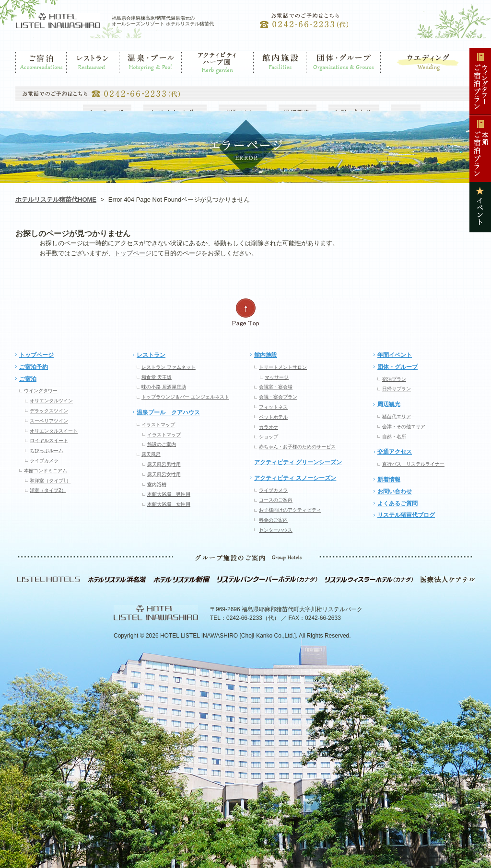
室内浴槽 (157, 485)
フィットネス (273, 407)
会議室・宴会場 (276, 387)
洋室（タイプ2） (48, 490)
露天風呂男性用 (164, 464)
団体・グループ (327, 79)
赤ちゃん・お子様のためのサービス (297, 447)
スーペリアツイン (49, 421)
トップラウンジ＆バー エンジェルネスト (185, 397)
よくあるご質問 (397, 503)
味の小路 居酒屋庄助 (164, 387)
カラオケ (269, 427)
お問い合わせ (395, 491)
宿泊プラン (394, 379)
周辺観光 (389, 404)
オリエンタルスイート (54, 431)
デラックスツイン (49, 411)
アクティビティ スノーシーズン (295, 478)
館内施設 (265, 79)
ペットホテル (273, 417)
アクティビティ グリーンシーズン (298, 462)
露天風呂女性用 (164, 474)
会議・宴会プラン (278, 397)
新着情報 (389, 480)
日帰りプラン (397, 389)
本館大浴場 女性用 (169, 504)
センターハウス (276, 530)
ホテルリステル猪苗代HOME (56, 200)
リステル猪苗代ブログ (406, 515)
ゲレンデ (193, 79)
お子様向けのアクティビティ (290, 510)
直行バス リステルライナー (413, 464)
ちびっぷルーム (47, 451)
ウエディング (397, 79)
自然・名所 (394, 437)
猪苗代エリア (397, 417)
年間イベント (395, 355)
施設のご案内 (162, 444)
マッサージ (277, 377)
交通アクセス (395, 452)
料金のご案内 (273, 520)
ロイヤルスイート (49, 440)
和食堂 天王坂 (157, 377)
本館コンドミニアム (46, 471)
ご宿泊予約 (34, 367)
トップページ (133, 253)
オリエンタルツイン (51, 401)
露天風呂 (151, 454)
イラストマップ (158, 425)
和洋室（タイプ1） (50, 481)
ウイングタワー (41, 391)
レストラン (81, 79)
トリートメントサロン (283, 367)
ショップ (269, 437)
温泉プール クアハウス (168, 412)
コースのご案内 (276, 500)
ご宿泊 (24, 79)
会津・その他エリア (404, 427)
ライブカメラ (44, 461)
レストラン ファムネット (169, 367)
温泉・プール (137, 79)
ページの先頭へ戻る (245, 313)
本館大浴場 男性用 (169, 494)
